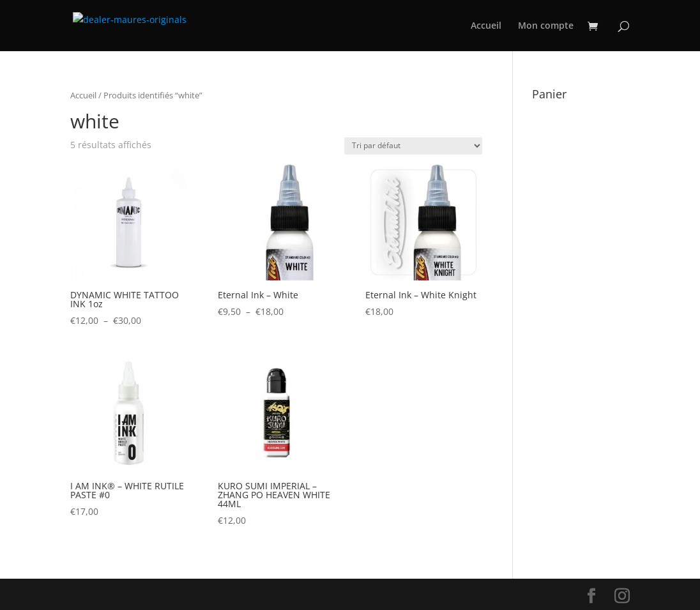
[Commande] (413, 146)
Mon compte (546, 26)
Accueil (486, 26)
